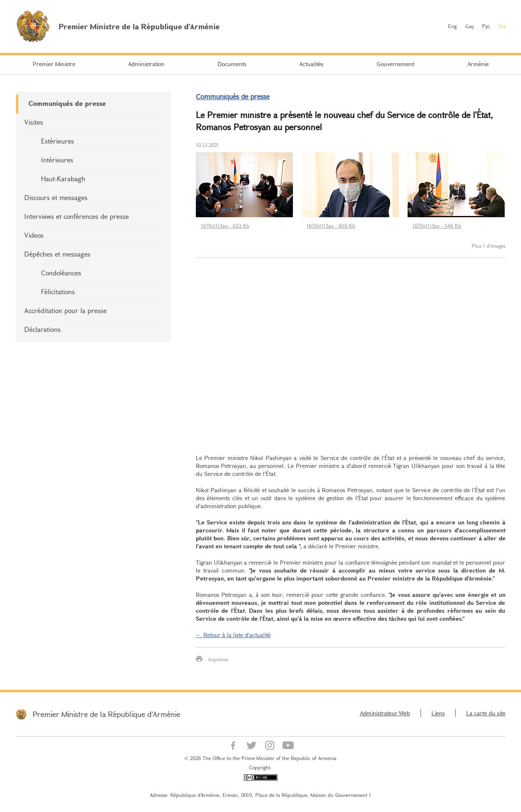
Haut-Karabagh (63, 179)
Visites (34, 122)
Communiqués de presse (67, 103)
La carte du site (486, 713)
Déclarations (42, 329)
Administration (146, 64)
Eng (452, 26)
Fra (502, 26)
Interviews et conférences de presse (77, 216)
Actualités (311, 64)
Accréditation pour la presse (65, 310)
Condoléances (61, 273)
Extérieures (58, 141)
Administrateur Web (385, 713)
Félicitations (58, 292)
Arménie (478, 64)
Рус (486, 26)
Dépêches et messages (57, 254)
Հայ (469, 26)
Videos (34, 235)
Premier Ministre (54, 64)
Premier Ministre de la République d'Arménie (107, 714)
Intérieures (57, 160)
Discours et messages (56, 197)
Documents (232, 64)
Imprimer (219, 659)
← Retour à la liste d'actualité (233, 635)
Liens (438, 713)
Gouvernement (395, 64)
